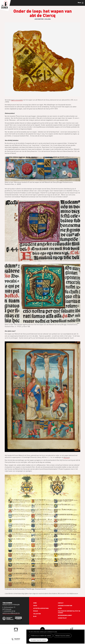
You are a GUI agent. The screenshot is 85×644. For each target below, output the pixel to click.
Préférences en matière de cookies (41, 636)
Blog (35, 616)
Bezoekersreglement (65, 615)
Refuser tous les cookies (62, 636)
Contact (61, 603)
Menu (83, 3)
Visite (35, 606)
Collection (37, 614)
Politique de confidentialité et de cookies (69, 612)
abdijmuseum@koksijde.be (11, 613)
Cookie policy (62, 618)
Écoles (36, 611)
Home (35, 603)
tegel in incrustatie (17, 100)
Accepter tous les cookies (38, 640)
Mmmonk (67, 457)
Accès (60, 608)
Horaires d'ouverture (65, 606)
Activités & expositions (41, 608)
